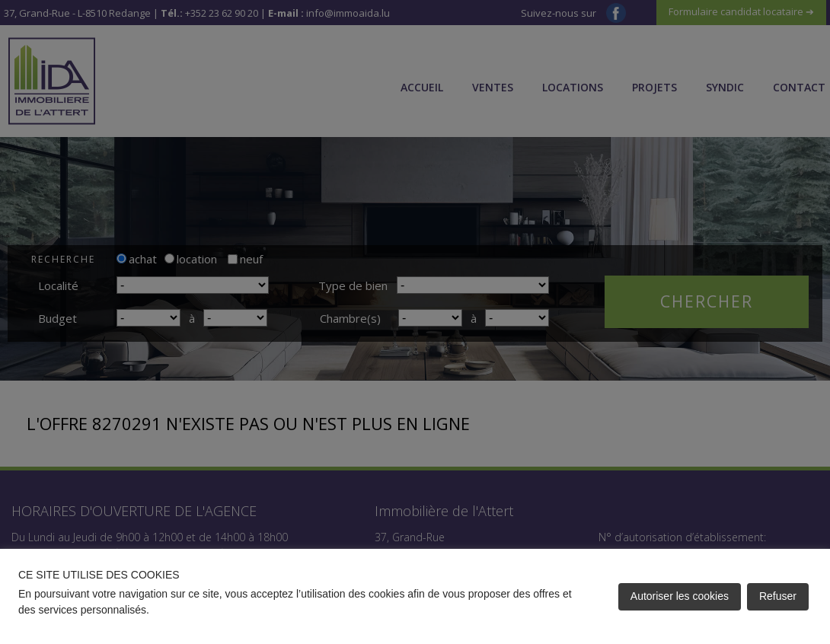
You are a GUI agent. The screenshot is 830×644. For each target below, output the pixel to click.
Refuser (778, 596)
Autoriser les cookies (680, 596)
